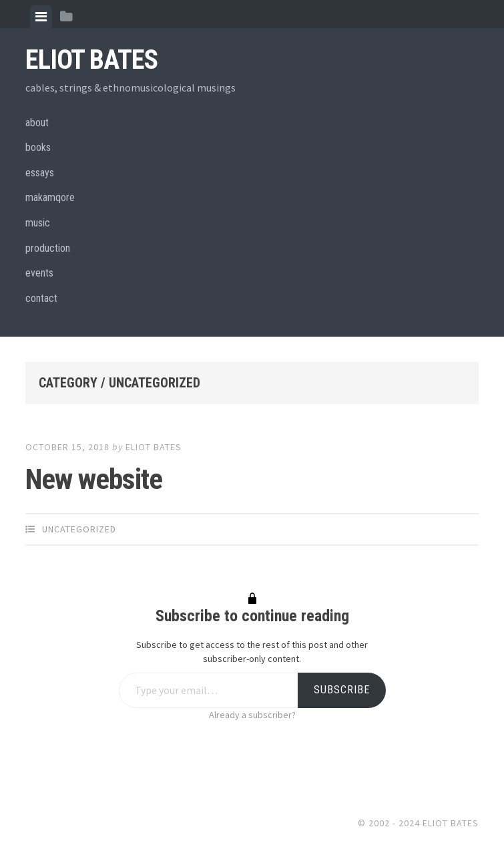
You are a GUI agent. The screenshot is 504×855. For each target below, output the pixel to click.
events (39, 273)
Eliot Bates (91, 60)
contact (41, 298)
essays (40, 173)
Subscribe (342, 690)
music (38, 223)
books (38, 147)
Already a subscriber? (252, 715)
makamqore (50, 197)
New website (94, 479)
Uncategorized (79, 529)
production (48, 248)
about (37, 123)
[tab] (41, 17)
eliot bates (154, 447)
